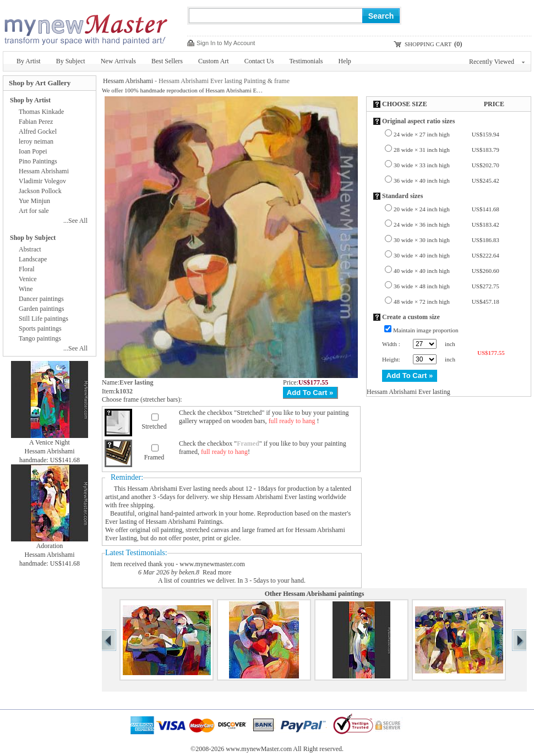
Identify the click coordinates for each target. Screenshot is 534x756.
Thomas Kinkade (41, 112)
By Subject (71, 61)
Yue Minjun (34, 201)
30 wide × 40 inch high (446, 255)
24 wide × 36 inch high (446, 224)
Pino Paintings (38, 161)
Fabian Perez (36, 122)
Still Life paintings (43, 319)
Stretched (154, 426)
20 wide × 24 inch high (446, 209)
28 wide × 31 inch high (446, 150)
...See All (75, 221)
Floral (27, 269)
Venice (28, 279)
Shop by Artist (30, 100)
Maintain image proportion (426, 330)
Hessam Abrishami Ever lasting (169, 489)
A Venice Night (50, 442)
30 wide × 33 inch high (446, 165)
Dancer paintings (41, 299)
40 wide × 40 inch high (446, 271)
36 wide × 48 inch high (446, 286)
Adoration (50, 546)
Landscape (33, 259)
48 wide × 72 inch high (446, 302)
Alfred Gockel (38, 132)
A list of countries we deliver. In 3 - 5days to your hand (231, 580)
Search (381, 16)
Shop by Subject (33, 238)
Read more (217, 572)
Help (345, 61)
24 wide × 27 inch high (446, 134)
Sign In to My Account (226, 43)
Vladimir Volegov (42, 181)
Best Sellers (167, 61)
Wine (26, 289)
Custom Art (214, 61)
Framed (154, 457)
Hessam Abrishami (128, 81)
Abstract (30, 249)
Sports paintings (40, 328)
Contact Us (259, 61)
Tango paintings (40, 338)
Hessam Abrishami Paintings (184, 522)
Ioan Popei (33, 151)
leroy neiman (36, 141)
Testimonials (306, 61)
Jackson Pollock (40, 191)
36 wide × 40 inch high (446, 180)
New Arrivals (118, 61)
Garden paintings (41, 309)
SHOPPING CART (428, 44)
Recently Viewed (497, 62)
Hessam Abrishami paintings (323, 594)
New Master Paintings (85, 26)
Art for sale (34, 211)
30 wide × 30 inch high (446, 240)
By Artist (29, 61)
